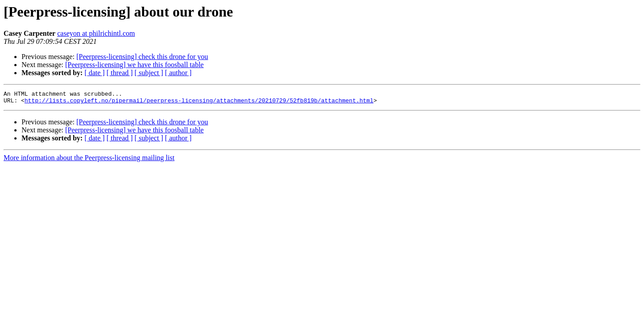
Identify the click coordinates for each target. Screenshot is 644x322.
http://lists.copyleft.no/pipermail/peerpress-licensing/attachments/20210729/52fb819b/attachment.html (199, 103)
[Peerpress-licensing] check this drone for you (142, 57)
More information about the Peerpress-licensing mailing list (89, 160)
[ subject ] (149, 73)
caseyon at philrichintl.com (96, 33)
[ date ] (95, 73)
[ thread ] (120, 73)
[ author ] (178, 73)
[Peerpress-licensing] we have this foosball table (135, 65)
